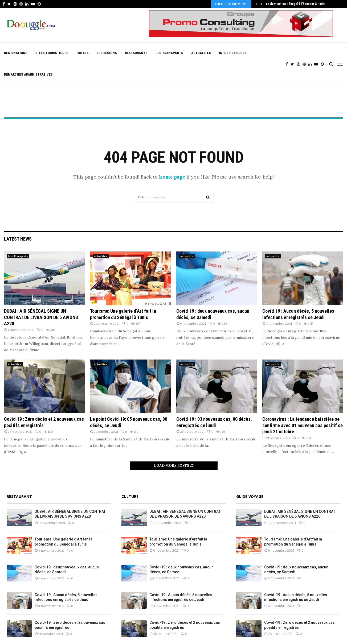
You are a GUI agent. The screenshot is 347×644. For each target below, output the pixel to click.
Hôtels (83, 53)
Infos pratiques (233, 53)
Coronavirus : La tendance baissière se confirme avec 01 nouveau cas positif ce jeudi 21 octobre (303, 425)
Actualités (201, 53)
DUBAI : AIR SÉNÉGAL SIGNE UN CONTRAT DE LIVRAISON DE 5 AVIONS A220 (41, 317)
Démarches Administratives (28, 74)
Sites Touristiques (52, 53)
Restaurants (136, 53)
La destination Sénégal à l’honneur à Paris (295, 4)
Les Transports (169, 53)
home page (172, 177)
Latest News (18, 239)
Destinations (16, 53)
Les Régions (107, 53)
